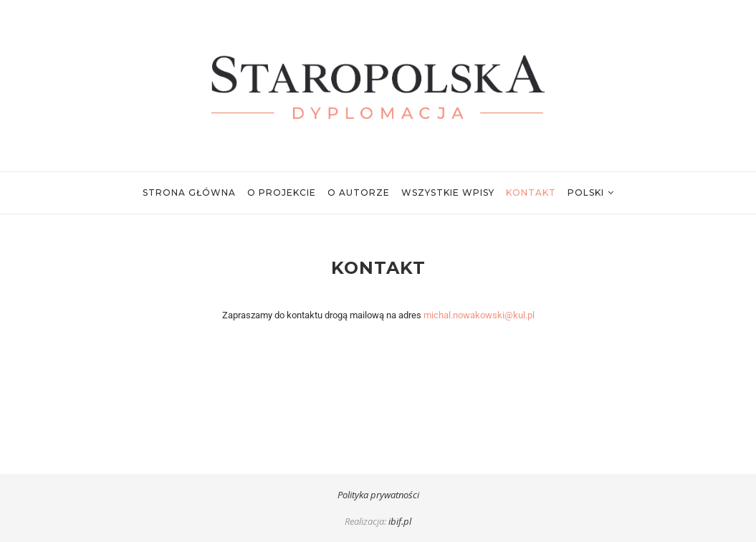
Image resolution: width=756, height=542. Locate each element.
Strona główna (189, 192)
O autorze (359, 192)
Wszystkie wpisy (448, 192)
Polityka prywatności (378, 495)
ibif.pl (400, 521)
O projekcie (282, 192)
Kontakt (531, 192)
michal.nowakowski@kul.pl (479, 315)
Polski (586, 192)
